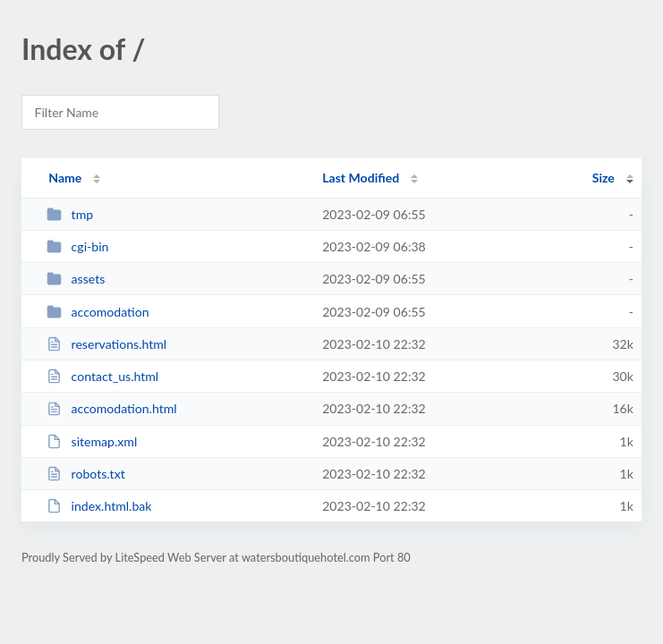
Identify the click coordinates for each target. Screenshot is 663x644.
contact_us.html (102, 376)
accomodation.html (112, 408)
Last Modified (361, 178)
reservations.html (106, 344)
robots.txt (86, 474)
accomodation (98, 312)
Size (603, 178)
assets (76, 279)
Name (65, 178)
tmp (70, 214)
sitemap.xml (92, 441)
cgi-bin (77, 246)
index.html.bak (99, 506)
